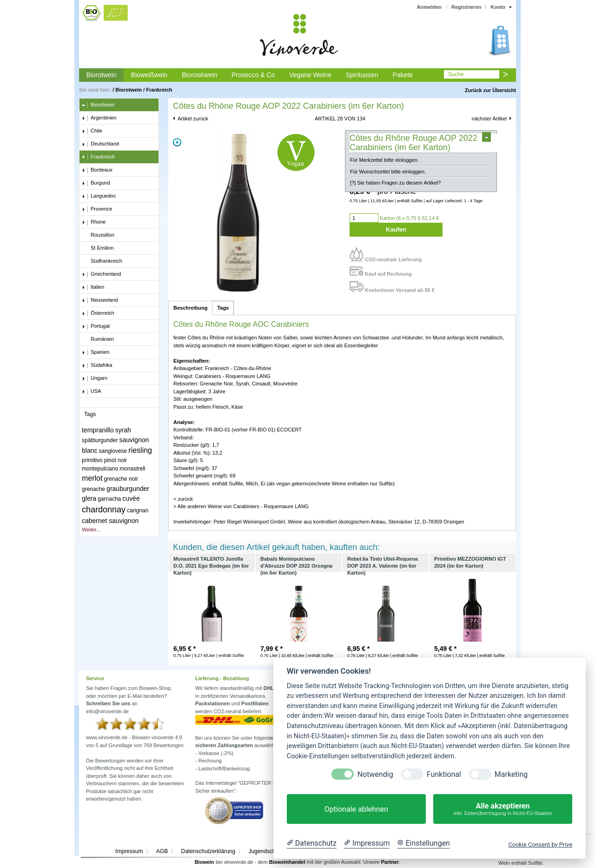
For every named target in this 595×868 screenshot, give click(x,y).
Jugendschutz (266, 851)
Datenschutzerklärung (208, 851)
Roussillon (98, 235)
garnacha (109, 499)
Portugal (96, 326)
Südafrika (97, 365)
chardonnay (104, 510)
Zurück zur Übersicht (490, 90)
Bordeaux (97, 170)
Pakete (403, 75)
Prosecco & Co (253, 75)
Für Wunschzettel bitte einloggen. (388, 172)
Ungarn (95, 378)
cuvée (131, 498)
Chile (92, 131)
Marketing (511, 774)
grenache (93, 489)
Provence (97, 209)
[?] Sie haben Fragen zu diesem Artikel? (395, 183)
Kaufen (396, 229)
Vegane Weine (310, 75)
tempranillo (98, 430)
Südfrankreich (102, 261)
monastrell (132, 469)
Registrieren (466, 7)
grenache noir (121, 479)
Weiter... (91, 530)
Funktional (444, 774)
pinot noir (116, 460)
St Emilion (98, 248)
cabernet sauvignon (110, 521)
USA (92, 391)
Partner (390, 862)
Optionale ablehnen (356, 809)
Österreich (98, 313)
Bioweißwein (149, 75)
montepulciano (100, 469)
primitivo (92, 460)
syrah (123, 430)
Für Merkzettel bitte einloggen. (384, 160)
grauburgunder (128, 489)
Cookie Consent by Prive (540, 845)
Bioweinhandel (287, 862)
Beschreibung (190, 308)
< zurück (183, 499)
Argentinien (99, 118)
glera (89, 498)
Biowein (205, 862)
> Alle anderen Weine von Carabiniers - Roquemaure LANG (241, 506)
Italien (93, 287)
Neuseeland (100, 300)
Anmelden (429, 7)
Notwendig (375, 774)
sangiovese (113, 451)
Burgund (96, 183)
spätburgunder (100, 440)
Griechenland (101, 274)
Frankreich (159, 90)
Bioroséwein (199, 75)
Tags (223, 308)
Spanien (96, 352)
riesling (140, 450)
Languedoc (99, 196)
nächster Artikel (489, 119)
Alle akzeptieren (503, 809)
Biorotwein (101, 75)
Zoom (177, 142)
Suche (456, 74)
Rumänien (98, 339)
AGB (162, 851)
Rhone (94, 222)
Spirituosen (362, 75)
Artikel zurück (193, 119)
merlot (92, 478)
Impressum (129, 851)
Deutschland (100, 144)
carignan (138, 510)
